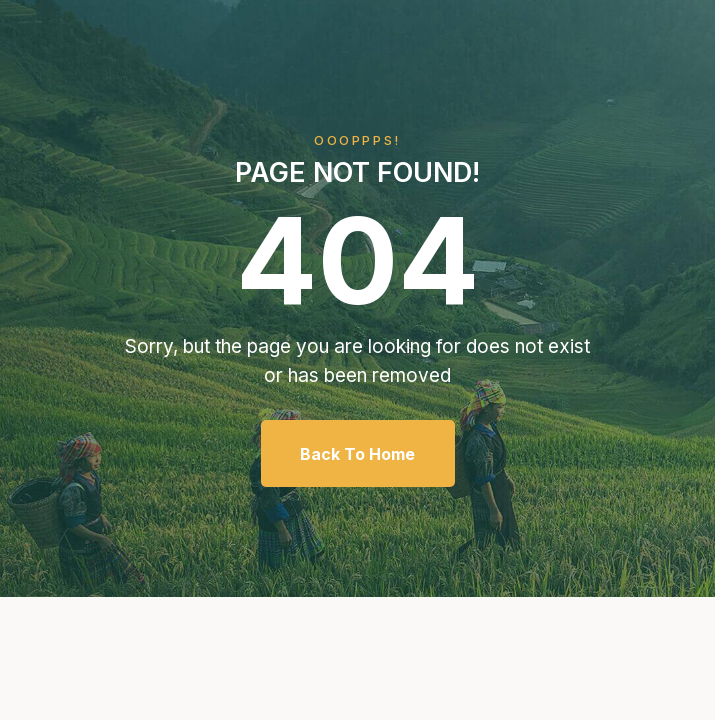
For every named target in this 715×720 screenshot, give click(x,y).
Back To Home (357, 454)
